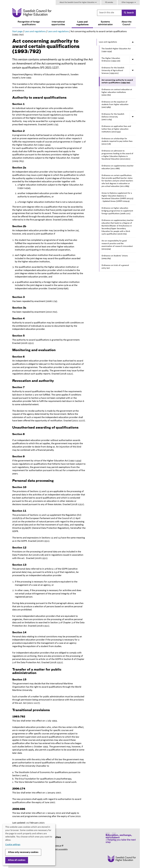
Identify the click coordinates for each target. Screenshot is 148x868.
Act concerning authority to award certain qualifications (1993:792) (117, 81)
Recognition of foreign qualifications (29, 23)
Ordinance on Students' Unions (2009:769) (115, 257)
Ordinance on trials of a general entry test (115, 267)
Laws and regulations (82, 23)
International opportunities (58, 23)
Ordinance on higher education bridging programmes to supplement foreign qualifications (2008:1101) (117, 211)
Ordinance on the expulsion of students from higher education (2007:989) (115, 105)
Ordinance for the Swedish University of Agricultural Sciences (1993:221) (113, 71)
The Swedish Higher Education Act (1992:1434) (116, 50)
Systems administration (105, 23)
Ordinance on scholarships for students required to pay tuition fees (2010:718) (117, 141)
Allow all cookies (17, 860)
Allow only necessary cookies (23, 852)
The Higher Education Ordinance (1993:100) (111, 60)
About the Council (126, 23)
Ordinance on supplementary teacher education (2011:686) (118, 167)
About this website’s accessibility (56, 849)
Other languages (129, 2)
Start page (17, 32)
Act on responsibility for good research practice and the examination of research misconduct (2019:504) (117, 245)
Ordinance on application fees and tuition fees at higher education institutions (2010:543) (116, 129)
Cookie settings (13, 845)
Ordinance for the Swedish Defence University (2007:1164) (113, 117)
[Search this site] (110, 13)
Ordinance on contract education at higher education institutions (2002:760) (117, 92)
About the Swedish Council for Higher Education (78, 2)
